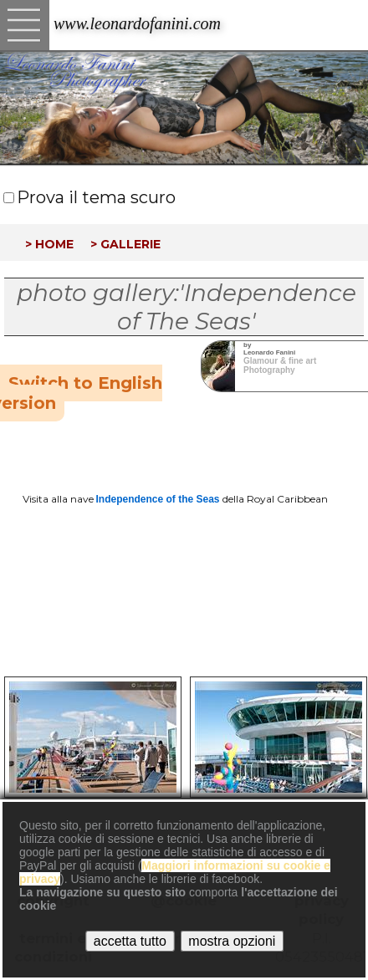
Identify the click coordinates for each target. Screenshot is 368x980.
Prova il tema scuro (96, 197)
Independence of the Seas (158, 499)
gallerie (130, 242)
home (54, 242)
